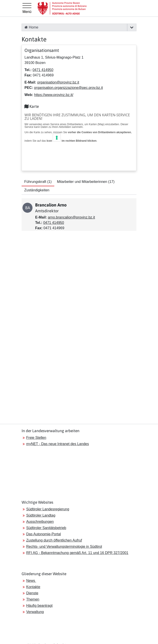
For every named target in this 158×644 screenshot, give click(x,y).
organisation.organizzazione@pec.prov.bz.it (68, 88)
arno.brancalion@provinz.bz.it (71, 217)
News (31, 581)
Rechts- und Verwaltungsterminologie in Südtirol (64, 547)
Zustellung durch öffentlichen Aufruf (54, 540)
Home (31, 27)
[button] (132, 27)
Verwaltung (35, 612)
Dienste (32, 593)
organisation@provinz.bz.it (58, 82)
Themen (33, 599)
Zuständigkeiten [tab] (37, 190)
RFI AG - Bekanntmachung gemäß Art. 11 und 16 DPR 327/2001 (77, 553)
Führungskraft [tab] (38, 182)
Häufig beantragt (39, 606)
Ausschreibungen (40, 522)
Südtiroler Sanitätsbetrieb (46, 528)
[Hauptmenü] (27, 8)
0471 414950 (43, 70)
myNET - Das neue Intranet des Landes (58, 444)
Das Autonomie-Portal (44, 534)
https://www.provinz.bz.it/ (54, 95)
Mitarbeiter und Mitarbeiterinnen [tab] (86, 182)
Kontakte (33, 587)
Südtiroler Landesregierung (48, 509)
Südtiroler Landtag (41, 515)
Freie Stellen (36, 438)
